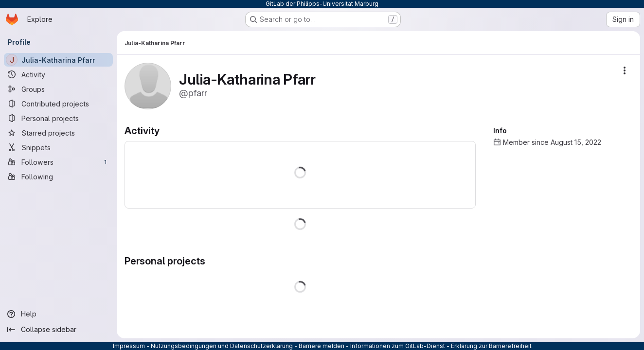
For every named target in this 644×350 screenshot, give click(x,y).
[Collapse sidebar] (58, 330)
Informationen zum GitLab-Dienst (398, 346)
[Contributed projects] (58, 104)
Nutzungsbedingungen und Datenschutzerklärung (222, 346)
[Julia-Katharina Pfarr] (58, 60)
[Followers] (58, 162)
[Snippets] (58, 147)
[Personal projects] (58, 118)
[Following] (58, 176)
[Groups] (58, 89)
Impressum (129, 346)
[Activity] (58, 74)
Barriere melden (322, 346)
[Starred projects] (58, 133)
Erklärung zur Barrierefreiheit (491, 346)
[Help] (58, 314)
